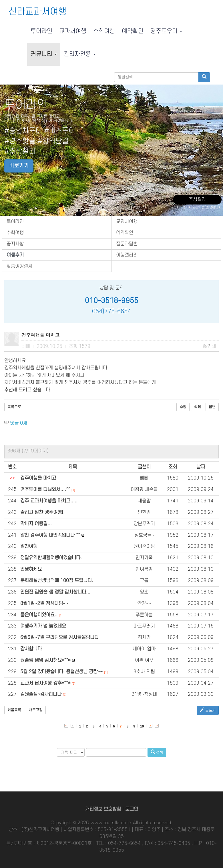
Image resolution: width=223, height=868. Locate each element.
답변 (212, 407)
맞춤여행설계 (19, 266)
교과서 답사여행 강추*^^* (45, 683)
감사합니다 (31, 649)
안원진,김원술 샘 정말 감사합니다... (55, 592)
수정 (183, 407)
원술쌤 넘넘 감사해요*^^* (45, 660)
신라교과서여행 (38, 12)
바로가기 (19, 166)
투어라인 (41, 31)
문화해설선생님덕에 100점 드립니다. (57, 581)
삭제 (198, 407)
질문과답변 (127, 244)
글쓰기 (208, 710)
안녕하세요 (31, 569)
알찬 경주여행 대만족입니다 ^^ (50, 535)
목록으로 (14, 407)
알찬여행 (29, 546)
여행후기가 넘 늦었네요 (43, 626)
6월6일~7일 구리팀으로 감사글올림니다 (59, 638)
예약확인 (133, 31)
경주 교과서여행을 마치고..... (49, 501)
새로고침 (36, 710)
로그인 (132, 809)
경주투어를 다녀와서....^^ (45, 490)
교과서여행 (73, 31)
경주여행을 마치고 (38, 478)
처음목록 (14, 710)
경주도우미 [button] (166, 31)
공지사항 (15, 244)
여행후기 (15, 255)
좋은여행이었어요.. (39, 615)
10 (142, 726)
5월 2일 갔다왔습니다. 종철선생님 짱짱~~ (61, 672)
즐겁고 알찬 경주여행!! (42, 512)
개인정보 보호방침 (103, 809)
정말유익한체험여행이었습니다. (51, 558)
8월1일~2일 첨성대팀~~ (44, 604)
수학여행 (104, 31)
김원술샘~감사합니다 (41, 694)
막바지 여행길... (36, 524)
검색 (157, 752)
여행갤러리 (127, 255)
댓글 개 (19, 423)
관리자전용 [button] (80, 54)
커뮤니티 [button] (44, 54)
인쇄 (210, 346)
